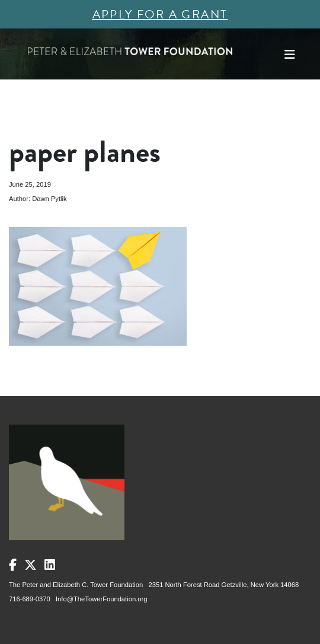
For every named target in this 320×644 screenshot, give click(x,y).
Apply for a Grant (160, 14)
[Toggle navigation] (290, 55)
